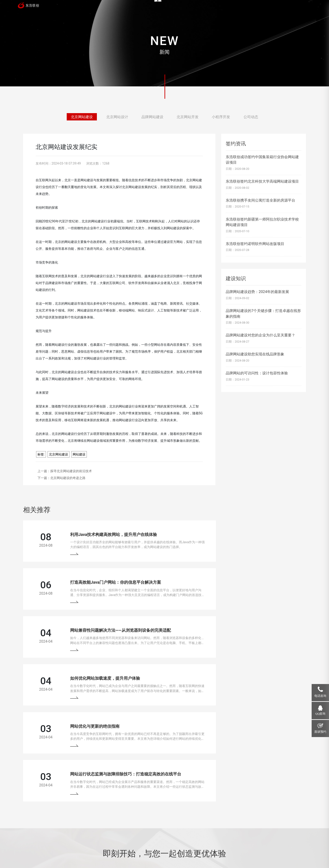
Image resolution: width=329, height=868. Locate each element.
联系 (296, 8)
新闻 (240, 8)
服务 (212, 8)
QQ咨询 (320, 714)
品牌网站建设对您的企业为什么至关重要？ (260, 335)
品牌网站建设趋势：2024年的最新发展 (257, 292)
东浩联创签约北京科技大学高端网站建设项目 (262, 181)
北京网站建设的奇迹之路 (68, 478)
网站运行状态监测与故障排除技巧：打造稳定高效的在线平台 (259, 631)
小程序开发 (221, 117)
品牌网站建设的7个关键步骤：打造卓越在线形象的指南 (263, 313)
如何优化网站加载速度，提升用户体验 (238, 582)
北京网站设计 (117, 117)
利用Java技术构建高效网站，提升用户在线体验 (101, 533)
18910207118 (263, 814)
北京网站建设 (82, 117)
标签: (41, 454)
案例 (184, 8)
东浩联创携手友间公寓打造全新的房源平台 (260, 200)
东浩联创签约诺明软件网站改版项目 (255, 244)
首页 (156, 8)
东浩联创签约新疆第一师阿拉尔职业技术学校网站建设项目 (262, 222)
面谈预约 (320, 732)
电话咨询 (320, 696)
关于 (268, 8)
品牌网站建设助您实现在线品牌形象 (255, 354)
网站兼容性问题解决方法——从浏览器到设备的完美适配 (108, 582)
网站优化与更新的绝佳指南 (82, 631)
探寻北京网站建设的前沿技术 (71, 471)
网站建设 (79, 454)
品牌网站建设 (152, 117)
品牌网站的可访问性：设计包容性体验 (257, 373)
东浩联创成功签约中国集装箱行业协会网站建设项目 (262, 160)
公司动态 (251, 117)
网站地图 (156, 852)
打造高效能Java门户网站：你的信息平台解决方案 (249, 533)
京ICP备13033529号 (133, 852)
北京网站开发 (188, 117)
